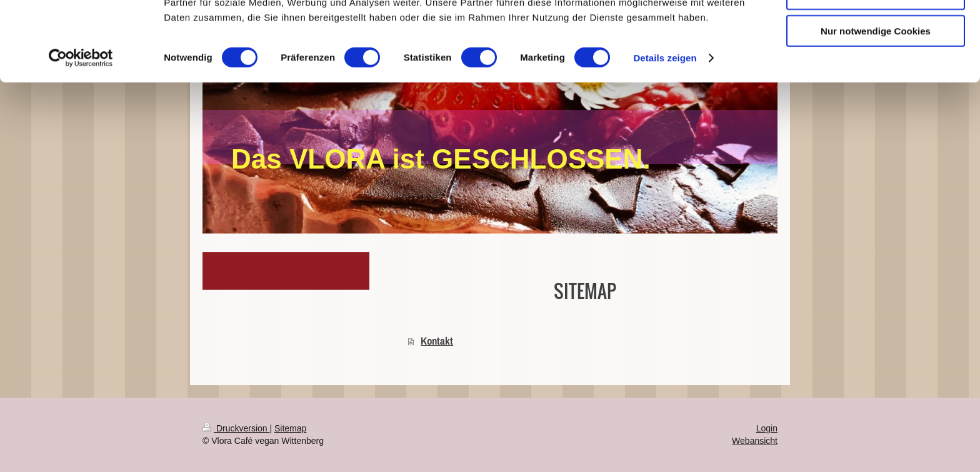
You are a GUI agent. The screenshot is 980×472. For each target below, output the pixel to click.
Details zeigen (665, 131)
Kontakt (437, 341)
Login (767, 428)
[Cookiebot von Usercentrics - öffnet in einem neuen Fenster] (81, 131)
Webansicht (755, 441)
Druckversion (236, 428)
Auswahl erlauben (876, 68)
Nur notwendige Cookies (876, 104)
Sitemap (290, 428)
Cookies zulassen (876, 31)
